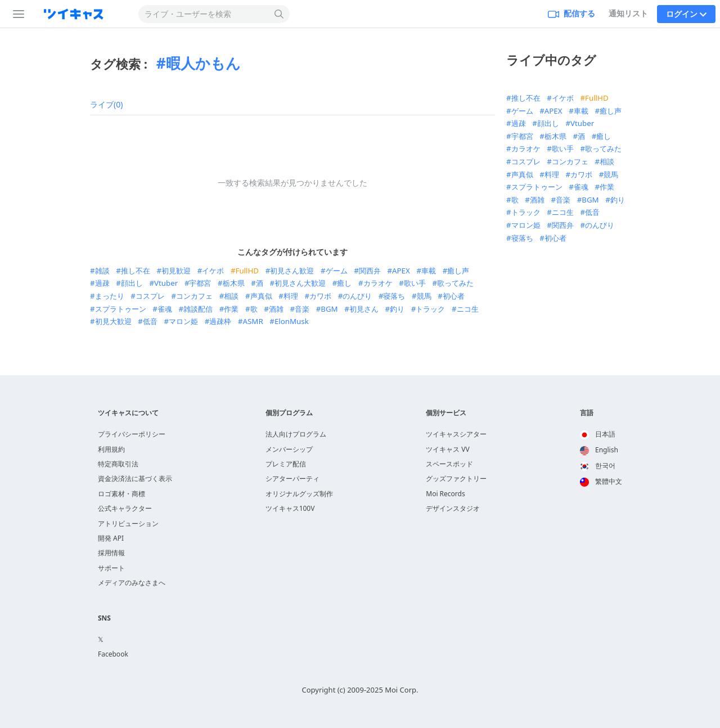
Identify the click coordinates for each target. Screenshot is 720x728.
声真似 (261, 296)
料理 (291, 296)
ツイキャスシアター (456, 434)
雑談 (102, 271)
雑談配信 (198, 309)
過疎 (102, 283)
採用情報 (111, 553)
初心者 (454, 296)
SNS (104, 618)
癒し (344, 283)
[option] (601, 435)
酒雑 (276, 309)
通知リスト (628, 13)
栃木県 (234, 283)
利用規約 (111, 449)
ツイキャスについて (128, 413)
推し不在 (136, 271)
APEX (401, 271)
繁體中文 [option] (601, 481)
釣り (397, 309)
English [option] (599, 450)
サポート (111, 568)
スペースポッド (449, 464)
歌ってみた (455, 283)
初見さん (364, 309)
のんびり (357, 296)
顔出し (132, 283)
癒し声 (458, 271)
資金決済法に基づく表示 (135, 478)
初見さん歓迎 (292, 271)
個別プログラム (289, 413)
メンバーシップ (289, 449)
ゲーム (337, 271)
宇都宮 (200, 283)
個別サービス (446, 413)
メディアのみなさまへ (132, 583)
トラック (430, 309)
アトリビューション (128, 523)
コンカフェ (194, 296)
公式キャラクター (125, 508)
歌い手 (415, 283)
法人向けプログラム (296, 434)
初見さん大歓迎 (300, 283)
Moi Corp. (401, 690)
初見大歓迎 (113, 321)
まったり (110, 296)
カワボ (320, 296)
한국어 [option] (598, 466)
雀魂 (165, 309)
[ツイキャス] (83, 14)
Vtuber (166, 283)
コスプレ (150, 296)
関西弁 (370, 271)
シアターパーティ (292, 478)
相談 (231, 296)
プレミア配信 (286, 464)
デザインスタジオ (453, 508)
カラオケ (378, 283)
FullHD (247, 271)
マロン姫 (183, 321)
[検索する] (279, 14)
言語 (587, 413)
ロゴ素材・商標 (121, 494)
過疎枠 (220, 321)
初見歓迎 (176, 271)
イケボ (213, 271)
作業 (231, 309)
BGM (329, 309)
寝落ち (394, 296)
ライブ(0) (106, 104)
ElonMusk (292, 321)
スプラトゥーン (121, 309)
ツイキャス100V (290, 508)
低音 (150, 321)
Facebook (113, 654)
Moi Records (445, 494)
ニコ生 (468, 309)
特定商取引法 (118, 464)
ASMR (253, 321)
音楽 (302, 309)
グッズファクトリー (456, 478)
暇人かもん (203, 63)
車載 (429, 271)
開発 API (111, 538)
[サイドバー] (16, 14)
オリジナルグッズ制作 (299, 494)
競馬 (424, 296)
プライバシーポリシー (132, 434)
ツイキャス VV (448, 449)
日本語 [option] (598, 434)
